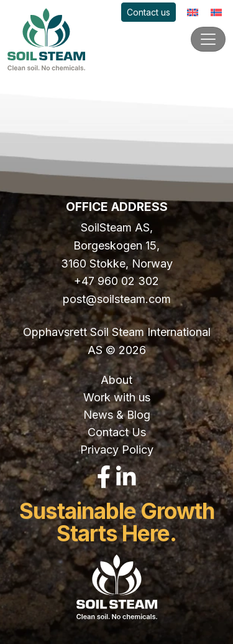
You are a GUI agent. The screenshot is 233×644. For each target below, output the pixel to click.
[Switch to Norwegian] (216, 12)
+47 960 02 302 (116, 281)
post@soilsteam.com (117, 299)
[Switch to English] (193, 12)
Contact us (148, 12)
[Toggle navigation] (208, 39)
